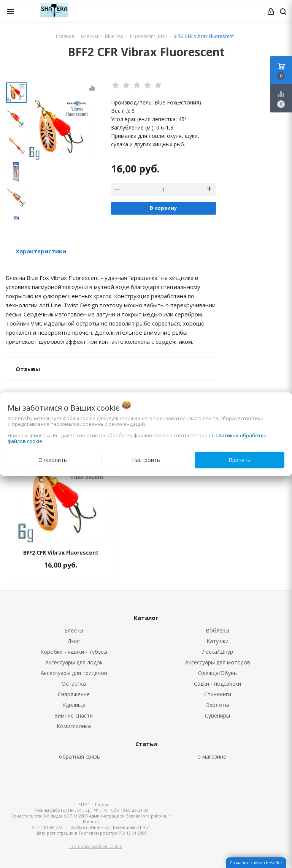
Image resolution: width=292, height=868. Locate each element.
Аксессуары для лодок (74, 662)
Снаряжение (74, 694)
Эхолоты (217, 705)
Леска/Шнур (218, 652)
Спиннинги (218, 694)
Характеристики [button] (41, 251)
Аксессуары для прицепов (74, 673)
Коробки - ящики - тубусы (74, 652)
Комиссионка (74, 726)
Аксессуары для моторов (218, 662)
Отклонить (53, 460)
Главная (65, 36)
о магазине (212, 757)
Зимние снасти (74, 715)
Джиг (74, 641)
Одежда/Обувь (217, 673)
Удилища (74, 705)
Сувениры (217, 715)
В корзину (163, 208)
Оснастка (74, 684)
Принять (240, 460)
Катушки (217, 641)
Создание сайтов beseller (256, 862)
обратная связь (79, 757)
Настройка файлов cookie (95, 846)
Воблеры (217, 630)
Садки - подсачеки (217, 684)
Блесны (74, 630)
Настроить (146, 460)
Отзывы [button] (28, 369)
